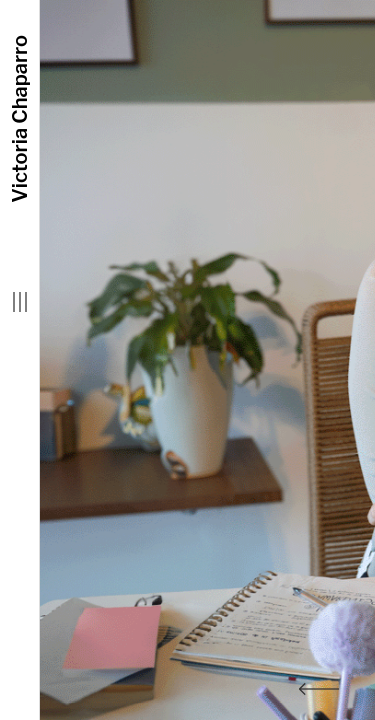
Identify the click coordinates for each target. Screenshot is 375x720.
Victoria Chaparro (20, 119)
